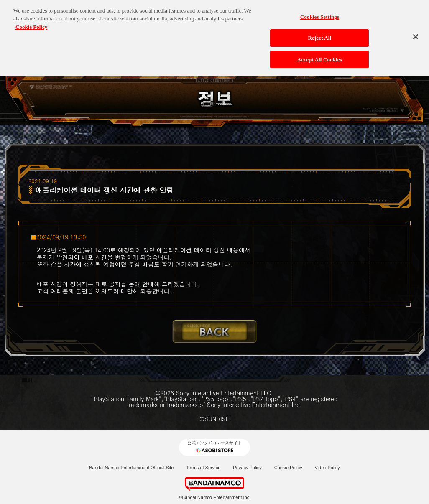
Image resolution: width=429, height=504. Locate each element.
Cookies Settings (320, 13)
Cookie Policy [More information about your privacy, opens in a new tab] (31, 23)
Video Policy (327, 468)
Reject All (319, 34)
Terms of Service (203, 468)
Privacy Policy (247, 468)
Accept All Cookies (320, 56)
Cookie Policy (288, 468)
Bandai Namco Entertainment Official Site (131, 468)
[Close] (416, 33)
